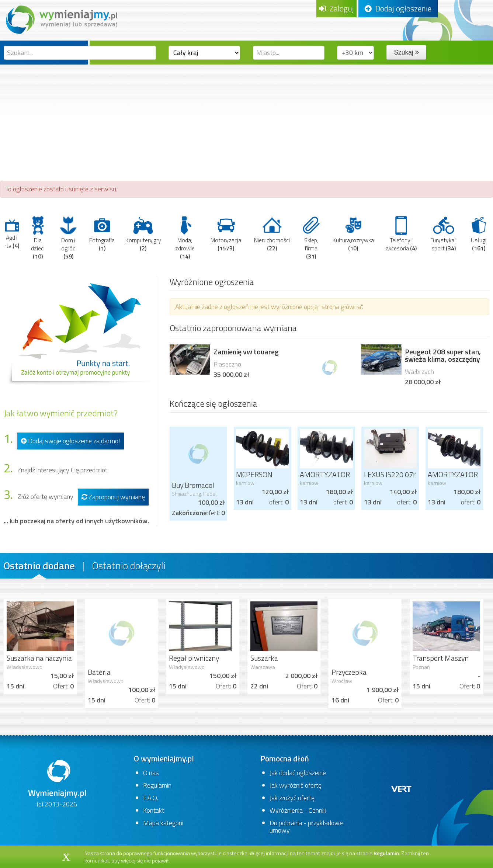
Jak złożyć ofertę (292, 798)
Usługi (479, 233)
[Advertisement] (247, 120)
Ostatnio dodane (39, 565)
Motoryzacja (226, 234)
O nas (151, 773)
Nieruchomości (272, 234)
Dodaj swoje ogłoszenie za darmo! (71, 441)
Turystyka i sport (443, 234)
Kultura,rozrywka (353, 234)
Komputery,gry (143, 234)
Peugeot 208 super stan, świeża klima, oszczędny (443, 355)
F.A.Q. (151, 798)
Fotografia (102, 234)
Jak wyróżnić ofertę (296, 785)
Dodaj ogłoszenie (398, 8)
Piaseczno (227, 364)
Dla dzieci (38, 238)
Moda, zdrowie (185, 238)
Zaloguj (336, 8)
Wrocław (342, 681)
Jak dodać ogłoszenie (298, 773)
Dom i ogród (68, 238)
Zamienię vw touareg (246, 352)
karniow (245, 483)
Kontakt (154, 810)
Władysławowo (25, 667)
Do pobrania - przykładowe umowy (306, 827)
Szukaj (406, 52)
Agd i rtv (12, 234)
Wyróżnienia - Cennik (298, 810)
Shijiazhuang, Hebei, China (195, 497)
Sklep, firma (311, 238)
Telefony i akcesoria (401, 234)
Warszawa (263, 667)
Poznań (421, 667)
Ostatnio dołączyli (129, 565)
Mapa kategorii (163, 823)
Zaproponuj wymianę (113, 497)
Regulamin (157, 785)
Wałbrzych (419, 371)
